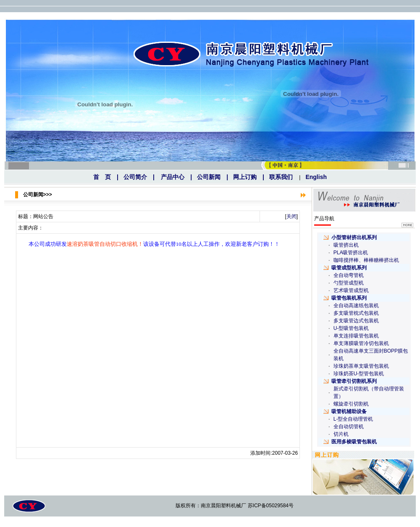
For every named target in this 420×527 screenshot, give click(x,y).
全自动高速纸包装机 (356, 306)
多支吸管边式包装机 (356, 321)
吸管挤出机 (346, 245)
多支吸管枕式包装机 (356, 313)
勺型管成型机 (349, 283)
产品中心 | (176, 177)
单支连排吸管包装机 (356, 336)
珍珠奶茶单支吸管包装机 (361, 366)
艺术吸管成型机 (351, 290)
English (316, 177)
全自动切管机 (349, 427)
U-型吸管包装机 (351, 328)
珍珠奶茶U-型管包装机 (359, 374)
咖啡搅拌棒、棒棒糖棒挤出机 (366, 260)
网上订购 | (249, 177)
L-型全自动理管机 (353, 419)
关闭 (291, 216)
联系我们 (281, 177)
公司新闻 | (213, 177)
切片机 (341, 434)
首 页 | (106, 177)
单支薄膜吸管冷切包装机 (361, 343)
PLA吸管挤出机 (351, 253)
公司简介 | (139, 177)
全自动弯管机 (349, 275)
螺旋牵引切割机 (351, 404)
